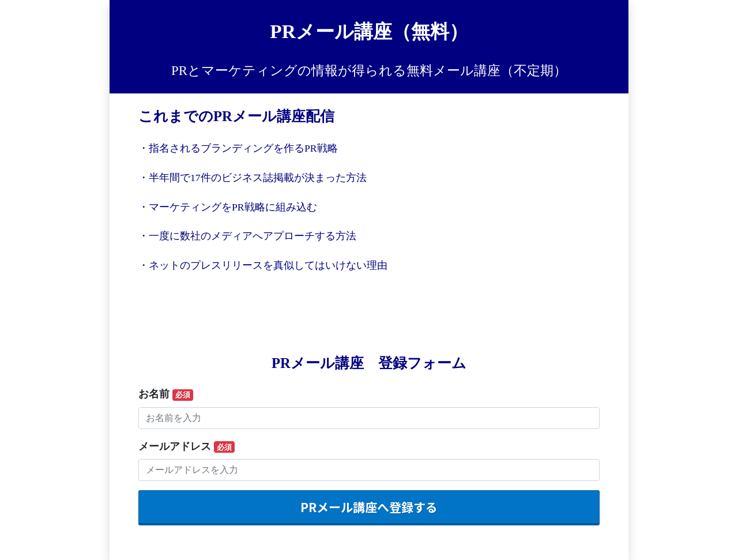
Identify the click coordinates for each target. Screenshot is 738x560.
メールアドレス (187, 447)
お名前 (166, 394)
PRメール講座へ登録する (369, 507)
